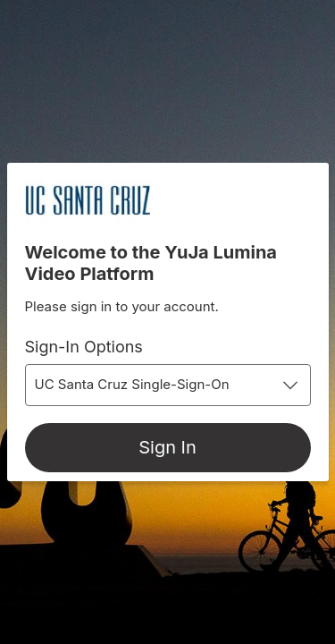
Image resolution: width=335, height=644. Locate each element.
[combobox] (168, 385)
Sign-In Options (84, 347)
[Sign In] (168, 448)
